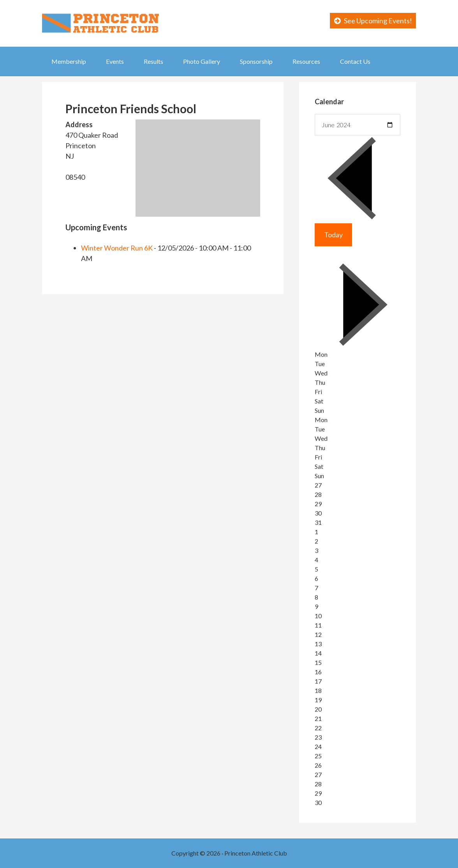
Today (333, 235)
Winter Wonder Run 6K (117, 248)
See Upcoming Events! (378, 21)
